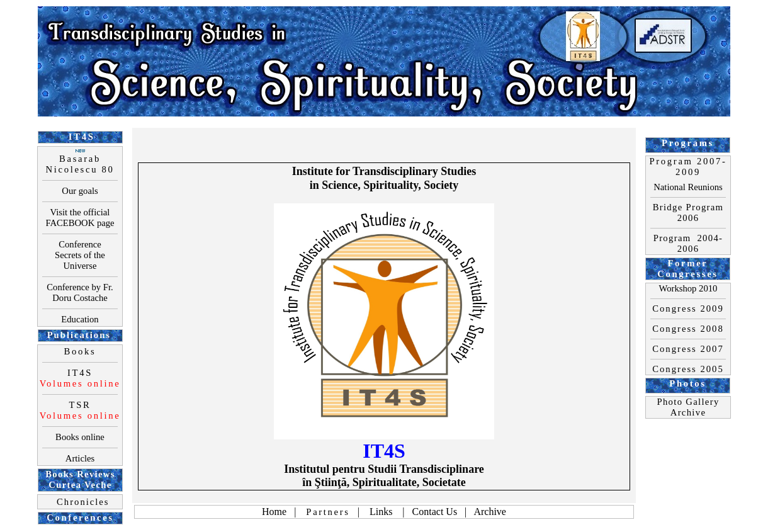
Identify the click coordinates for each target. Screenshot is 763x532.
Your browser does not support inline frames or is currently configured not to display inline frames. (384, 266)
